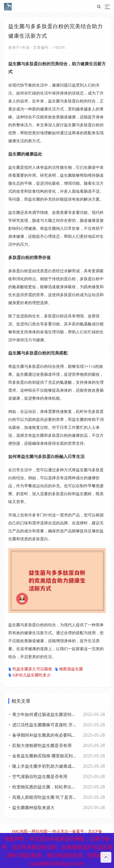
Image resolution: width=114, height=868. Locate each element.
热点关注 (60, 831)
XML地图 (20, 831)
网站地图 (40, 831)
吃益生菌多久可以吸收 (30, 669)
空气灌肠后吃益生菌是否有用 (40, 776)
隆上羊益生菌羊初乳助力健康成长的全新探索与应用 (45, 766)
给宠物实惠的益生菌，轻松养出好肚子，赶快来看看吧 (45, 787)
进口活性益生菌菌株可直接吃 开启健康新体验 (45, 725)
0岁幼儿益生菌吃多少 (29, 675)
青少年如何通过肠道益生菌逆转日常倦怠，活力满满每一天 (45, 714)
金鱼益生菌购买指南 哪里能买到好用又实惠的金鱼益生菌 (45, 756)
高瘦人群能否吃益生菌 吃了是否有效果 (45, 797)
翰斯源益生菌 (69, 669)
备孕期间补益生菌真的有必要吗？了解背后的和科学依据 (45, 735)
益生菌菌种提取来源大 (33, 807)
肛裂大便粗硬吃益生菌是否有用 (42, 745)
